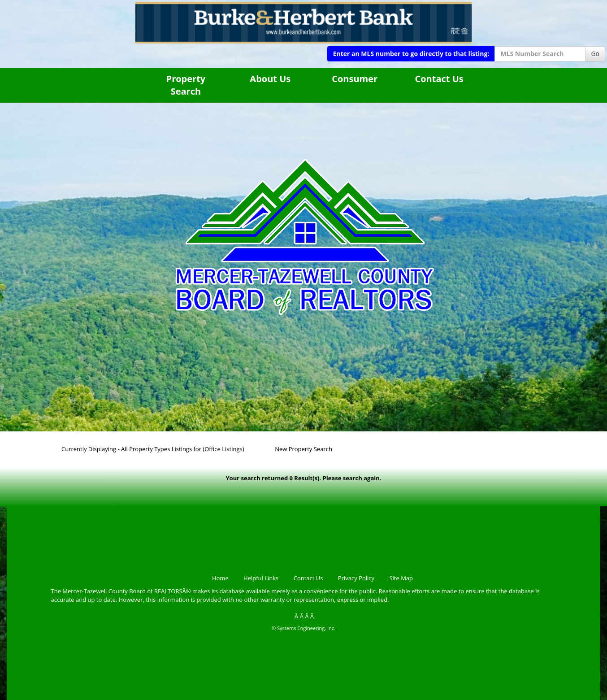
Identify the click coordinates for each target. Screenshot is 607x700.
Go (595, 54)
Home (220, 578)
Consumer (355, 79)
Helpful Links (261, 578)
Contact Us (439, 79)
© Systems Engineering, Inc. (303, 628)
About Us (270, 79)
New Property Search (303, 449)
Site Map (401, 578)
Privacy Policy (356, 578)
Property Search (186, 85)
